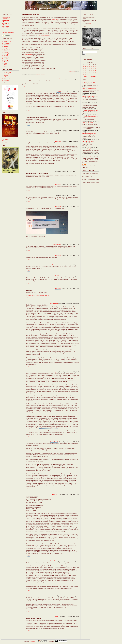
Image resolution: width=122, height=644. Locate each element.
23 (86, 72)
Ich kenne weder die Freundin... (91, 116)
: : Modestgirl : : (7, 42)
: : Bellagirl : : (6, 48)
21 (96, 70)
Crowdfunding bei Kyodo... (90, 133)
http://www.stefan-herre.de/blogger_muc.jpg (38, 296)
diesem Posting (55, 19)
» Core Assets (6, 19)
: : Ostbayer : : (6, 77)
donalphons (72, 71)
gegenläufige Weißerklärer (89, 82)
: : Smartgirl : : (6, 46)
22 (84, 72)
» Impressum (6, 20)
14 (96, 68)
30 (86, 74)
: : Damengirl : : (6, 43)
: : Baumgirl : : (6, 52)
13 (94, 68)
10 (87, 68)
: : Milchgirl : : (6, 56)
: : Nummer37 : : (7, 80)
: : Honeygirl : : (6, 45)
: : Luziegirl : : (6, 49)
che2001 (59, 92)
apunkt (57, 617)
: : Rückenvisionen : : (8, 74)
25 (89, 72)
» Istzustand (5, 25)
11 (89, 68)
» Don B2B (5, 28)
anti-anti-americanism (44, 35)
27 (94, 72)
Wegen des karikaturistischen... (91, 110)
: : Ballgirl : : (6, 59)
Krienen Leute (28, 54)
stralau (59, 79)
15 (84, 70)
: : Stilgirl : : (5, 62)
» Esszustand (6, 26)
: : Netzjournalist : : (7, 72)
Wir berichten (6, 142)
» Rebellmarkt (6, 17)
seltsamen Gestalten (34, 43)
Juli (85, 76)
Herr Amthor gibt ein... (88, 149)
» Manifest (5, 22)
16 (86, 70)
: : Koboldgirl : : (7, 51)
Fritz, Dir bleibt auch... (88, 123)
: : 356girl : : (6, 65)
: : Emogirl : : (6, 63)
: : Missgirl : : (6, 57)
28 (96, 72)
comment (43, 74)
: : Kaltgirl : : (6, 60)
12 (91, 68)
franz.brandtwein (57, 244)
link (25, 86)
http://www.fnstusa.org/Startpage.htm (49, 428)
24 (87, 72)
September (94, 76)
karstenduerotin (54, 303)
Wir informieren (6, 141)
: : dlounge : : (6, 75)
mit (90, 23)
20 (94, 70)
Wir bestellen (6, 139)
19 (91, 70)
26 (91, 72)
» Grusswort (5, 23)
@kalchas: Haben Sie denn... (90, 88)
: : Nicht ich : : (6, 78)
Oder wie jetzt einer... (88, 141)
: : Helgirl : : (5, 66)
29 (84, 74)
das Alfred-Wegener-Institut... (90, 96)
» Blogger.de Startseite (8, 33)
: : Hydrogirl (6, 54)
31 (87, 74)
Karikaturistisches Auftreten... (90, 104)
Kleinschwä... (88, 157)
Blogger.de (33, 642)
